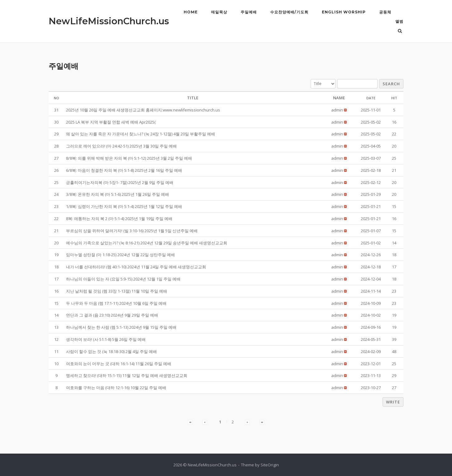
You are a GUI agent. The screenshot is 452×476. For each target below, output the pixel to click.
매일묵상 (219, 12)
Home (191, 12)
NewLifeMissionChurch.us (109, 21)
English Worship (344, 12)
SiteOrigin (270, 465)
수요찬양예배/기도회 (289, 12)
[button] (337, 110)
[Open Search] (401, 31)
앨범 (399, 21)
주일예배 (249, 12)
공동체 (385, 12)
